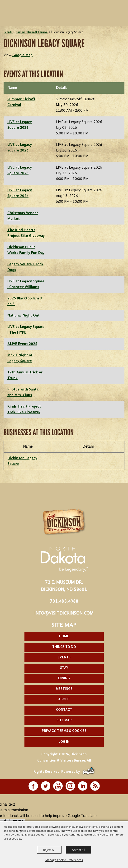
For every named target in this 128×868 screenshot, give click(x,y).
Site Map (64, 720)
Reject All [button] (49, 850)
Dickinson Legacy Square (22, 461)
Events (8, 32)
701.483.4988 (64, 602)
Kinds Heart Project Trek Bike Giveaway (24, 409)
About (64, 700)
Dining (64, 678)
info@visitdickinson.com (64, 613)
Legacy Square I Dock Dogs (25, 267)
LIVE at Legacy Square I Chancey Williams (26, 284)
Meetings (64, 689)
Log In (64, 742)
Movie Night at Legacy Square (20, 358)
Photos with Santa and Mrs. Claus (23, 392)
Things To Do (64, 647)
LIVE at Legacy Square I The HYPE (26, 330)
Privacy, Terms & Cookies (64, 731)
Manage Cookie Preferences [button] (64, 860)
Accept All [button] (78, 850)
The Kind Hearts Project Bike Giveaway (26, 233)
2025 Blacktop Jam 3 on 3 (25, 301)
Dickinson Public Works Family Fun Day (26, 250)
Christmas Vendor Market (23, 216)
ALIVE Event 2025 (22, 344)
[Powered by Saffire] (88, 772)
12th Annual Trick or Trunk (25, 375)
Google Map (22, 55)
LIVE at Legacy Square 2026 (20, 125)
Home (64, 636)
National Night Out (24, 316)
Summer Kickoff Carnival (32, 32)
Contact (64, 710)
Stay (64, 668)
